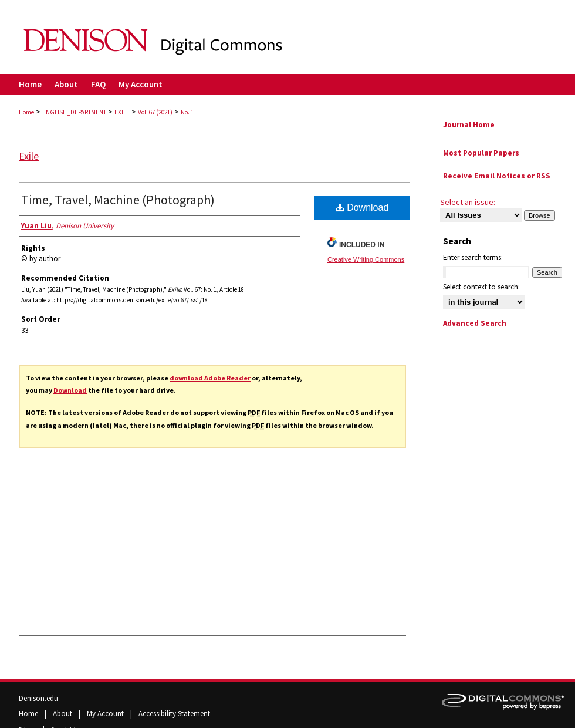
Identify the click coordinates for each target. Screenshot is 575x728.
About (63, 714)
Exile (29, 156)
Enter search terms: (473, 257)
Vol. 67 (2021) (155, 112)
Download (70, 390)
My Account (106, 714)
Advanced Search (475, 323)
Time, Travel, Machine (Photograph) (118, 200)
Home (26, 112)
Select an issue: (468, 202)
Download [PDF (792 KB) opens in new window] (362, 208)
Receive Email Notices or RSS (497, 176)
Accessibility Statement (174, 714)
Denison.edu (38, 698)
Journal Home (469, 125)
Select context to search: (481, 287)
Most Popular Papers (481, 153)
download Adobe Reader (210, 378)
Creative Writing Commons (366, 259)
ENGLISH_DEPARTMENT (74, 112)
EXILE (122, 112)
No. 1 (187, 112)
